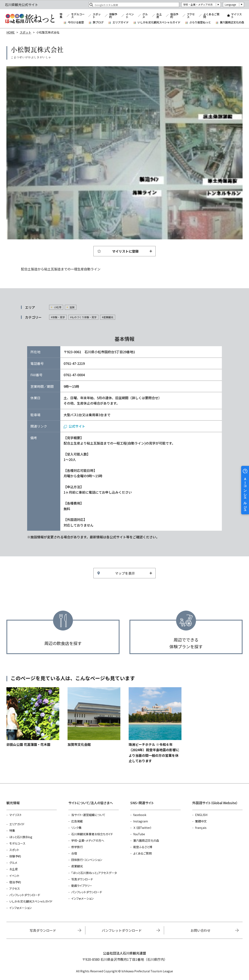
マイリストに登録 (125, 251)
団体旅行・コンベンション (87, 860)
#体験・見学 (58, 317)
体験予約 (113, 16)
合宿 (74, 853)
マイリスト (236, 16)
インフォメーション (21, 908)
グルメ (145, 16)
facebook (140, 815)
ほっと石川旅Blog (21, 837)
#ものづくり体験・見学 (83, 317)
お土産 (159, 16)
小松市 (58, 307)
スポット (97, 16)
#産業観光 (108, 317)
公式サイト (77, 426)
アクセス (191, 16)
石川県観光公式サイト (30, 19)
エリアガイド (121, 22)
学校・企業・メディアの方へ (88, 840)
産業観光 (77, 866)
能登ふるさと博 (143, 847)
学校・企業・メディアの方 (198, 4)
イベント (130, 16)
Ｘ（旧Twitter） (143, 828)
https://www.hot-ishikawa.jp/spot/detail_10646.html (94, 717)
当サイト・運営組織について (88, 815)
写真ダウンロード (82, 879)
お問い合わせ (201, 930)
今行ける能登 (76, 22)
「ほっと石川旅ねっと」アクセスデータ (94, 873)
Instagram (141, 821)
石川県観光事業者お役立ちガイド (92, 834)
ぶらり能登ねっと (200, 22)
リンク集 (76, 828)
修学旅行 (77, 847)
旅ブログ (98, 22)
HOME (11, 32)
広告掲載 (77, 821)
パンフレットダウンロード (25, 895)
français (201, 828)
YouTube (139, 834)
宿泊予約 (174, 16)
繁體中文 (201, 821)
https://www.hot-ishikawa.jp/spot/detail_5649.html (155, 725)
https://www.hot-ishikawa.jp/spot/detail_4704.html (33, 717)
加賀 (72, 307)
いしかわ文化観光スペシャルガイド (159, 22)
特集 (61, 16)
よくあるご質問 (211, 16)
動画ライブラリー (82, 886)
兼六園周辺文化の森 (232, 22)
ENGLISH (201, 815)
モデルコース (78, 16)
